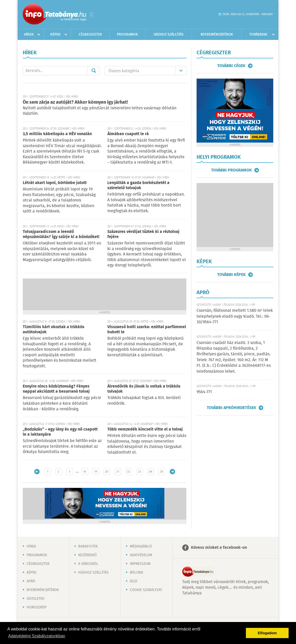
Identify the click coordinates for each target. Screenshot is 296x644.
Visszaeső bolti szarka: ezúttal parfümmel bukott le (147, 330)
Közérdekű (87, 555)
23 (140, 472)
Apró (31, 581)
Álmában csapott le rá (128, 134)
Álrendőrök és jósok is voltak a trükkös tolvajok (144, 389)
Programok (127, 35)
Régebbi (172, 472)
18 (85, 472)
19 (96, 472)
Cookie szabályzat (146, 590)
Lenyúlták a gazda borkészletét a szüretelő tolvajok (138, 185)
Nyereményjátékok (217, 35)
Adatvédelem (141, 555)
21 (118, 472)
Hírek (29, 35)
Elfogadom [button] (267, 633)
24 (151, 472)
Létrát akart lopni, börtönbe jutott (55, 183)
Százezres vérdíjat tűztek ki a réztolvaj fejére (143, 234)
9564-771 (204, 392)
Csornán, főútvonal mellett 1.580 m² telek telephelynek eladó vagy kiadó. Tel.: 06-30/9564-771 (235, 316)
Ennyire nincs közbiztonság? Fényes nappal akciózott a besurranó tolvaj (56, 389)
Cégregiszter (90, 35)
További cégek (231, 66)
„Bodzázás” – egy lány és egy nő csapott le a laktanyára (60, 432)
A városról (88, 564)
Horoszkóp (37, 607)
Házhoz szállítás (169, 35)
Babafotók (88, 546)
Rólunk (136, 573)
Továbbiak (258, 35)
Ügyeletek (35, 599)
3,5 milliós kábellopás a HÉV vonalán (57, 134)
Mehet (94, 71)
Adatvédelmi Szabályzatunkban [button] (37, 636)
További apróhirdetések (231, 408)
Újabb (37, 472)
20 (107, 472)
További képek (231, 275)
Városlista (91, 15)
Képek (55, 35)
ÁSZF (134, 581)
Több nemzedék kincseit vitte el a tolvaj (145, 429)
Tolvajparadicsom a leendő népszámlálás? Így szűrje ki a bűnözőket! (61, 234)
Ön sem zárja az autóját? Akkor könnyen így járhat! (75, 102)
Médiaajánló (141, 546)
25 (162, 472)
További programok (231, 170)
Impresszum (140, 564)
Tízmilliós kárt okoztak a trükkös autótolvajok (54, 330)
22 (129, 472)
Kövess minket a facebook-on (219, 548)
